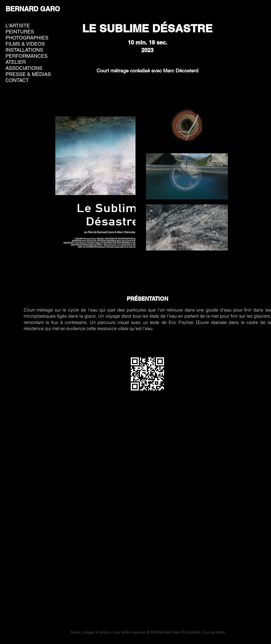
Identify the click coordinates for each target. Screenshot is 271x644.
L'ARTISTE (18, 26)
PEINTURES (20, 32)
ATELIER (16, 62)
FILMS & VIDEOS (25, 44)
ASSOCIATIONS (24, 68)
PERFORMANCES (27, 56)
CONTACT (17, 80)
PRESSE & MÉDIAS (28, 74)
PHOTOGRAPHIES (27, 38)
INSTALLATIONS (24, 50)
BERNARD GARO (33, 9)
